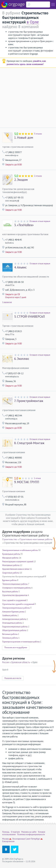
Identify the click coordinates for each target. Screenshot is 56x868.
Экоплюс (22, 359)
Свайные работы (10, 615)
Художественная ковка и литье (16, 569)
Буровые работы (9, 580)
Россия (6, 662)
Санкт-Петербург (33, 839)
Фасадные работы (10, 558)
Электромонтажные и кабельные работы (20, 550)
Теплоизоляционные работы (15, 584)
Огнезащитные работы (12, 623)
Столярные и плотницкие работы (17, 588)
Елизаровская (8, 841)
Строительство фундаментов (15, 595)
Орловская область (21, 662)
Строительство (10, 539)
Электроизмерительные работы (16, 608)
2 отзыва (38, 176)
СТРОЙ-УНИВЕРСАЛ (29, 317)
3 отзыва (38, 134)
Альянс (20, 267)
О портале (15, 832)
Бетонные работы (10, 634)
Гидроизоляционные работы (15, 627)
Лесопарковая (19, 839)
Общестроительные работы (14, 630)
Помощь (6, 832)
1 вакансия (7, 302)
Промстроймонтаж (29, 401)
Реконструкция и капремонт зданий (18, 562)
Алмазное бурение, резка (13, 612)
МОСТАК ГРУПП (27, 482)
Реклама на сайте (29, 832)
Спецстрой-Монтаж (29, 443)
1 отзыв (37, 478)
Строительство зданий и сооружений (18, 604)
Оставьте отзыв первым (40, 221)
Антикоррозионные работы (14, 619)
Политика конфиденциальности (31, 834)
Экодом (21, 180)
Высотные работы (10, 592)
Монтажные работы (11, 565)
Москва (6, 839)
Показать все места (13, 678)
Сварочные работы (11, 573)
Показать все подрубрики (16, 648)
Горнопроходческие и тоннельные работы (21, 642)
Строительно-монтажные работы (36, 539)
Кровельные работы (11, 554)
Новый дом (24, 138)
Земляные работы (10, 638)
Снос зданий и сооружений (14, 600)
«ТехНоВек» (24, 225)
